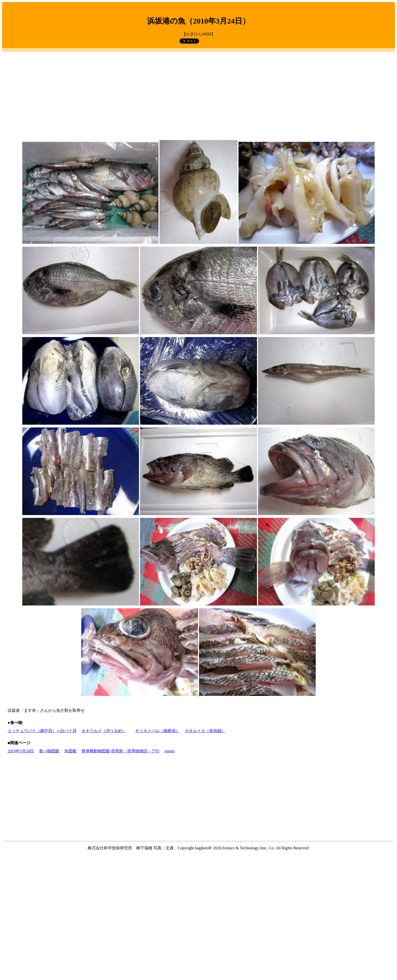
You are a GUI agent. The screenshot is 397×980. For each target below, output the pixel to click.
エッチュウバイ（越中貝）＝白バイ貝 (42, 731)
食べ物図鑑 (49, 751)
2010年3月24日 (21, 751)
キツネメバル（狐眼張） (157, 731)
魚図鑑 (70, 751)
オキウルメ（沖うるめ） (104, 731)
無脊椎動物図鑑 (96, 751)
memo (170, 751)
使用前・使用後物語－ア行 (135, 751)
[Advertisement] (198, 89)
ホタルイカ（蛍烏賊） (205, 731)
